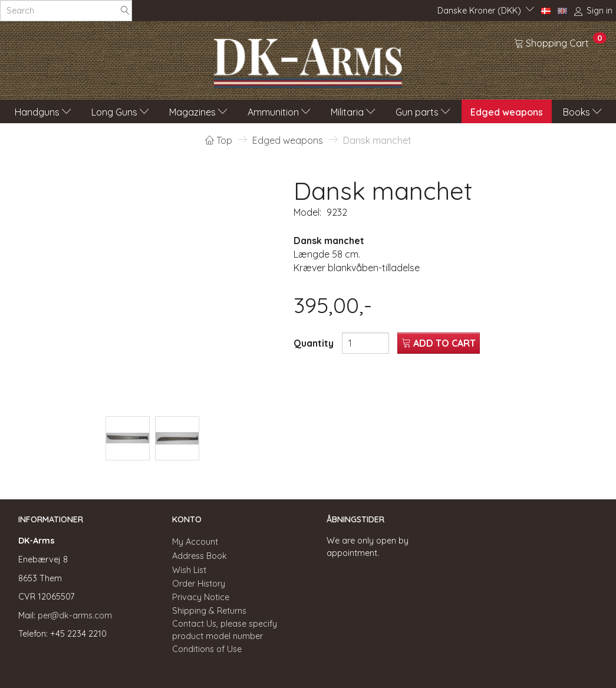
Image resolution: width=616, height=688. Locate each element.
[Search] (125, 11)
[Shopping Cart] (560, 42)
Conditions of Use (207, 649)
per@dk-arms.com (75, 615)
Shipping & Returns (209, 611)
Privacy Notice (201, 597)
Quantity (315, 343)
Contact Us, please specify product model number (225, 630)
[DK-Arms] (308, 60)
